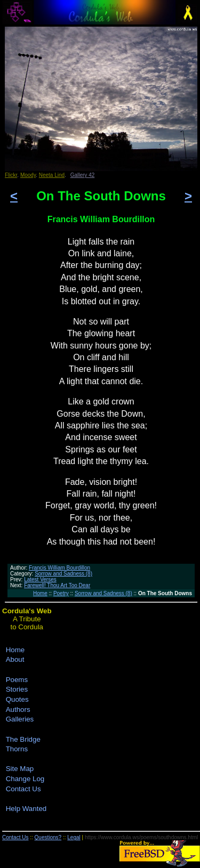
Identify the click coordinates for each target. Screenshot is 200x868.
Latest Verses (40, 579)
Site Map (20, 769)
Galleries (20, 719)
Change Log (25, 779)
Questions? (48, 837)
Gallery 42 (83, 175)
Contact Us (23, 789)
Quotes (17, 699)
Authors (18, 709)
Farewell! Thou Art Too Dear (57, 585)
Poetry (61, 593)
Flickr (11, 175)
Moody (28, 175)
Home (40, 593)
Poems (17, 680)
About (15, 659)
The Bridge (23, 739)
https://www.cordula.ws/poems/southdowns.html (141, 837)
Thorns (17, 749)
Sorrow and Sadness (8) (63, 574)
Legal (74, 837)
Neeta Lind (52, 175)
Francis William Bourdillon (59, 568)
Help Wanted (26, 809)
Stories (17, 689)
